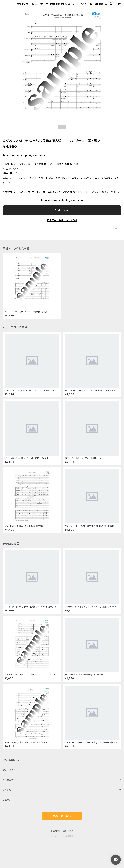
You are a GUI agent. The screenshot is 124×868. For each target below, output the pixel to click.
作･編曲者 (8, 780)
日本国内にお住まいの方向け (62, 220)
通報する (117, 229)
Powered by (62, 836)
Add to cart (62, 210)
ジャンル (7, 790)
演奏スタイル (10, 770)
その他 (6, 800)
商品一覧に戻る (62, 816)
